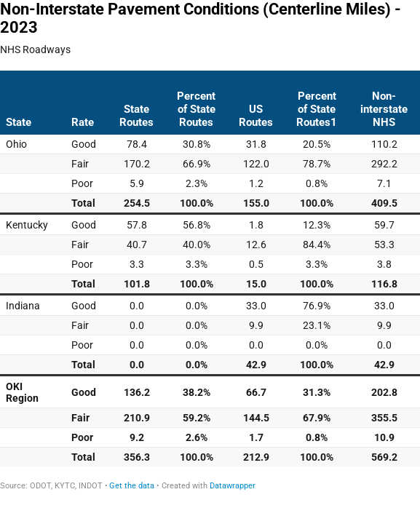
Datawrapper (233, 486)
